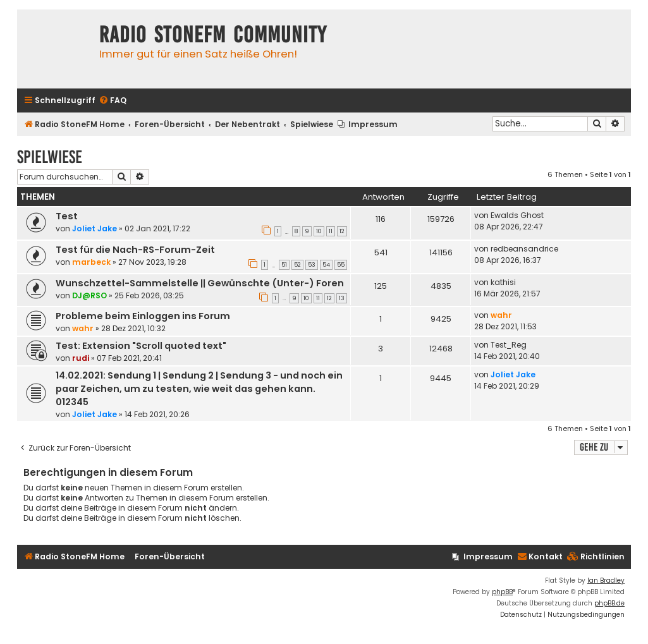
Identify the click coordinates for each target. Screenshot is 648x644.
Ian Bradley (606, 580)
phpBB (502, 592)
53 (312, 265)
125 (381, 286)
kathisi (503, 282)
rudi (81, 358)
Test (67, 216)
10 (319, 231)
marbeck (91, 262)
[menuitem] (113, 101)
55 (341, 265)
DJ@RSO (89, 295)
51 (284, 265)
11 (331, 231)
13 (342, 298)
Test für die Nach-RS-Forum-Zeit (135, 250)
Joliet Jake (95, 228)
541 (381, 252)
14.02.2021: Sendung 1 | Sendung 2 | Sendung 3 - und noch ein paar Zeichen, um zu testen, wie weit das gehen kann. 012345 (199, 389)
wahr (83, 328)
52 (297, 265)
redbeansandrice (524, 249)
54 (326, 265)
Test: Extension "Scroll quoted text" (141, 346)
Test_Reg (509, 345)
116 (381, 219)
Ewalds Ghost (517, 215)
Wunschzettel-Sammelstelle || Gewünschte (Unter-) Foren (200, 283)
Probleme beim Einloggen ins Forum (143, 316)
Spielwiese (50, 157)
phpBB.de (609, 603)
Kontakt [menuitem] (540, 556)
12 (342, 231)
